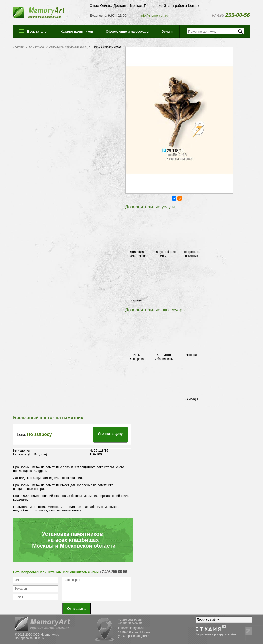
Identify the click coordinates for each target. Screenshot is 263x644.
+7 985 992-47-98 (130, 623)
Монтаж (136, 6)
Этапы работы (175, 6)
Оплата (106, 6)
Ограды (137, 300)
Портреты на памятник (192, 254)
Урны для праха (137, 357)
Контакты (196, 6)
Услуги (167, 31)
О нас (94, 6)
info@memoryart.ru (154, 15)
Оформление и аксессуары (128, 31)
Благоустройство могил (164, 254)
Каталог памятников (77, 31)
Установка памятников (137, 254)
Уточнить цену (110, 434)
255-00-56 (231, 15)
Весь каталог (38, 31)
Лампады (191, 399)
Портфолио (153, 6)
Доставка (121, 6)
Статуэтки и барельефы (164, 357)
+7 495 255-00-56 (130, 620)
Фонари (191, 355)
